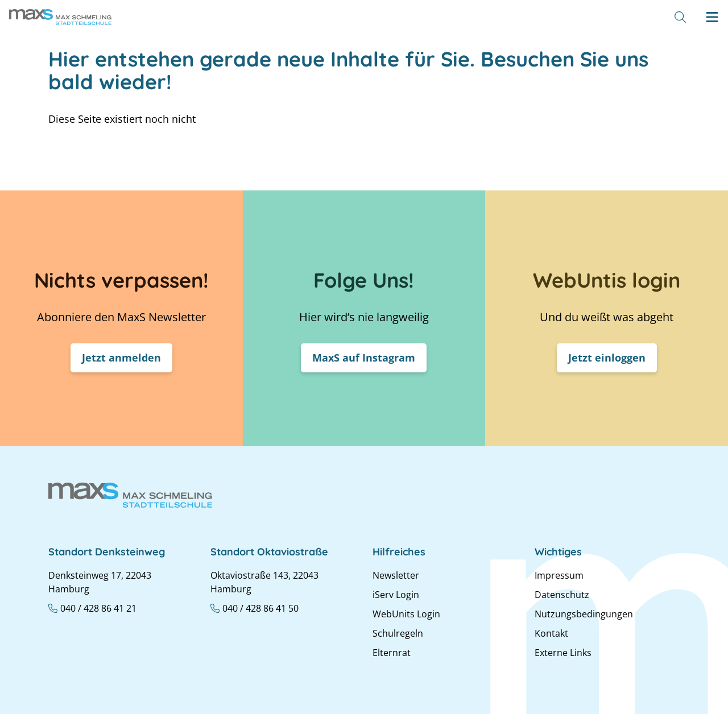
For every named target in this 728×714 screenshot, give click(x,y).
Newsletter (396, 575)
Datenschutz (562, 595)
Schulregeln (398, 633)
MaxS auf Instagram (364, 358)
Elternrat (392, 653)
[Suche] (680, 17)
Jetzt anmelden (121, 358)
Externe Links (563, 653)
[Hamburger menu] (712, 17)
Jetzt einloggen (607, 358)
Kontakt (551, 633)
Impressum (559, 575)
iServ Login (396, 595)
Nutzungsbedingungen (584, 614)
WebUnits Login (406, 614)
